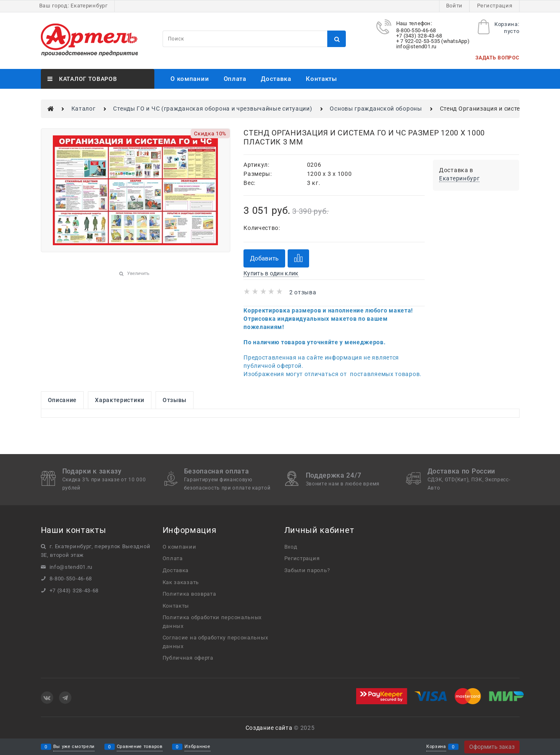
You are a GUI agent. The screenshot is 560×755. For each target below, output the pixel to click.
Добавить (264, 258)
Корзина (436, 747)
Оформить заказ (492, 747)
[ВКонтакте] (47, 698)
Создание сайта (269, 728)
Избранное (197, 747)
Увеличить (138, 273)
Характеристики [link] (120, 400)
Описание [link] (63, 400)
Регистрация (495, 6)
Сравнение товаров (140, 747)
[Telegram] (65, 698)
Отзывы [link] (175, 400)
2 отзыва (303, 292)
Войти (455, 6)
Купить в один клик (271, 273)
